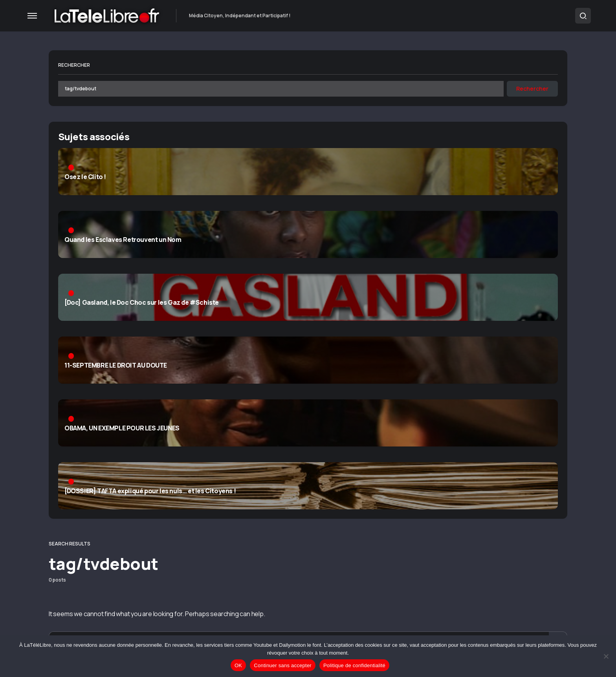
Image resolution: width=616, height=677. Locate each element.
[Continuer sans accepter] (606, 656)
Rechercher (74, 65)
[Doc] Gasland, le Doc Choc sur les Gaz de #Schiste (142, 303)
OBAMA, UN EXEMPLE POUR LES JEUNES (122, 428)
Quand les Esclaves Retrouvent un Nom (123, 240)
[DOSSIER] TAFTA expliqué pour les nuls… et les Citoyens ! (150, 491)
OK (238, 665)
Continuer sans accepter (283, 665)
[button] (32, 16)
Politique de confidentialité (354, 665)
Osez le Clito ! (85, 177)
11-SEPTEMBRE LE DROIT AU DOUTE (116, 366)
